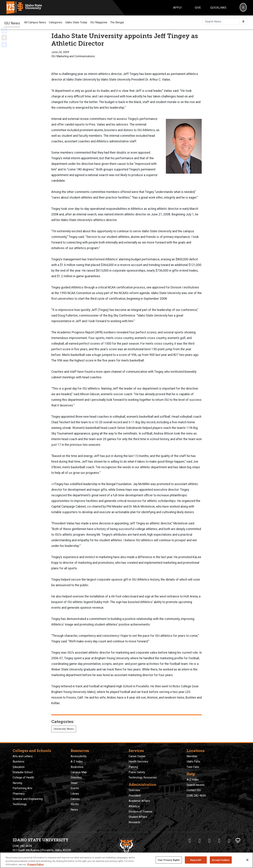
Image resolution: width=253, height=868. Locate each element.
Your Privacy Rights (169, 860)
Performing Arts (22, 788)
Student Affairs (138, 817)
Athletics (134, 806)
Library (75, 794)
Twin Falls (193, 767)
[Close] (247, 860)
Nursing (17, 783)
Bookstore (77, 767)
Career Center (137, 756)
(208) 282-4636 (196, 796)
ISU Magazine (99, 22)
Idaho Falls (193, 762)
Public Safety (137, 772)
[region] (126, 860)
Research (134, 822)
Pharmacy (19, 794)
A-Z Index (77, 762)
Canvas (75, 799)
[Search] (243, 8)
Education (19, 767)
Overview (134, 790)
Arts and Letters (23, 756)
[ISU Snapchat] (229, 841)
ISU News (12, 22)
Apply (177, 8)
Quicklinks (218, 8)
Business (18, 762)
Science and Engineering (28, 799)
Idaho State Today (76, 22)
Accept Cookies (221, 860)
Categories (56, 22)
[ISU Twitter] (200, 841)
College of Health (23, 777)
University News (64, 729)
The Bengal (117, 22)
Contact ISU (194, 790)
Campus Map (79, 772)
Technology (20, 804)
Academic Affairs (139, 801)
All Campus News (35, 22)
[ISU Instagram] (209, 841)
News (74, 810)
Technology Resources (143, 777)
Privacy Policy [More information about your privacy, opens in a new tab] (35, 864)
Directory (76, 777)
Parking (133, 767)
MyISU (75, 804)
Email (74, 783)
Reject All (196, 860)
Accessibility (79, 756)
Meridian (192, 756)
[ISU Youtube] (219, 841)
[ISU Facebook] (190, 841)
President (135, 796)
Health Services (138, 762)
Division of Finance (140, 812)
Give (198, 8)
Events (75, 788)
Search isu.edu (196, 785)
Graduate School (23, 772)
